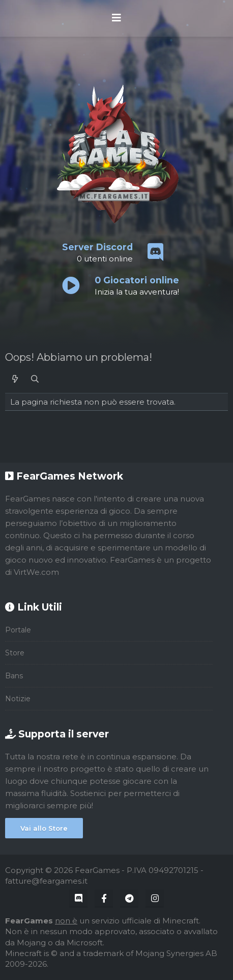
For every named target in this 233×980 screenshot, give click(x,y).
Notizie (18, 699)
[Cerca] (35, 379)
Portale (18, 630)
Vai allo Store (44, 828)
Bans (14, 676)
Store (15, 653)
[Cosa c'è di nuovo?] (15, 379)
